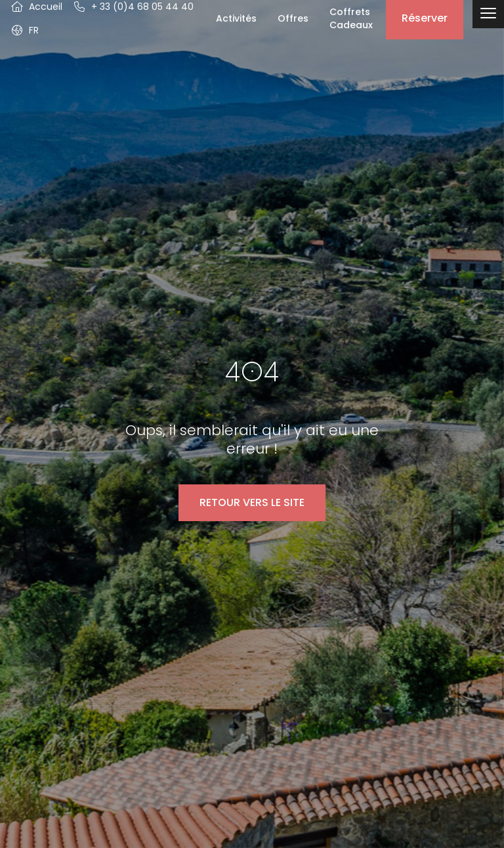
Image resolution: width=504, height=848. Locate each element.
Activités (236, 18)
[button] (25, 30)
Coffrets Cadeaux (351, 18)
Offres (293, 18)
